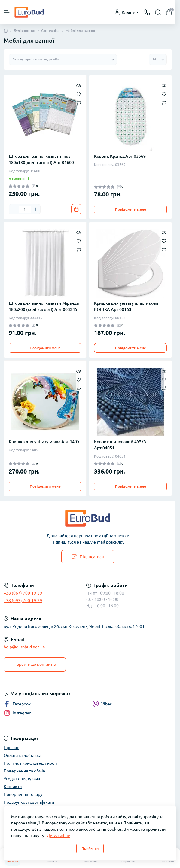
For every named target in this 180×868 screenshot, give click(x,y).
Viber (102, 704)
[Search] (158, 12)
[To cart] (76, 209)
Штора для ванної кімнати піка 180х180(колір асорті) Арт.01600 (41, 159)
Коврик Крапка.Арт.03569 (120, 156)
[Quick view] (79, 85)
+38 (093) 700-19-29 (23, 601)
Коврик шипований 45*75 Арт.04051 (120, 445)
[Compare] (79, 102)
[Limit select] (158, 59)
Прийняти (90, 848)
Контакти (13, 787)
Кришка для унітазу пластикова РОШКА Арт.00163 (126, 306)
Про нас (11, 748)
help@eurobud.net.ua (24, 647)
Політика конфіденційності (30, 763)
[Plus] (35, 209)
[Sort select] (63, 59)
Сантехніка (50, 30)
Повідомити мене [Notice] (131, 209)
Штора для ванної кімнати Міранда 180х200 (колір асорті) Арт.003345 (44, 306)
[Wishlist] (79, 94)
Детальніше (59, 836)
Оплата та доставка (22, 755)
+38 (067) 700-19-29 (23, 593)
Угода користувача (22, 779)
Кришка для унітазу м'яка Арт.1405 (44, 442)
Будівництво (24, 30)
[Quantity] (25, 209)
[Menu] (7, 12)
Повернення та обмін (24, 771)
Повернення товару (23, 794)
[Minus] (14, 209)
